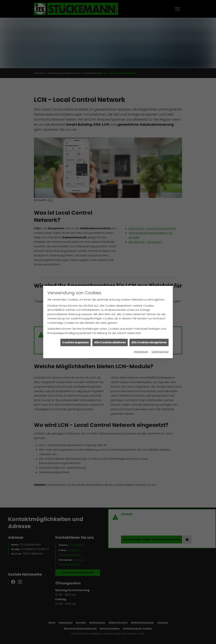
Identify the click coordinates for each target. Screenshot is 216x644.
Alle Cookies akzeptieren (149, 291)
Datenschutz (160, 300)
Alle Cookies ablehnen (110, 291)
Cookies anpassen (76, 291)
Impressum (141, 300)
